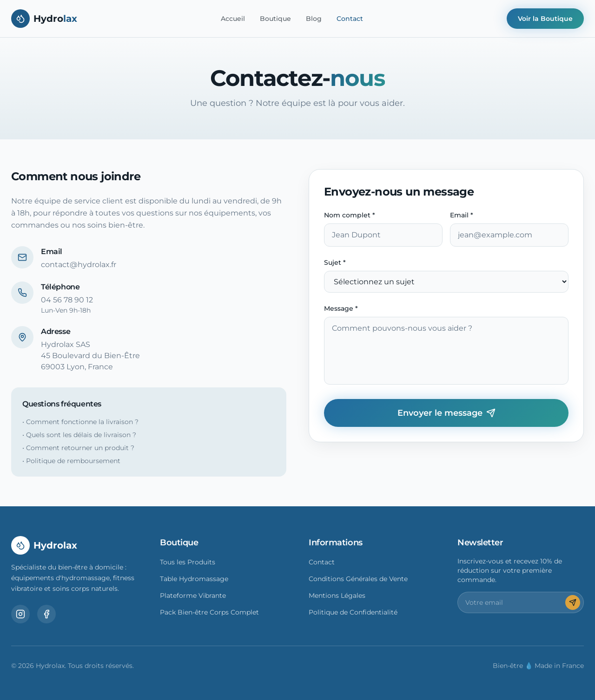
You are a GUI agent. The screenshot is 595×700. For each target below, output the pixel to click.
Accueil (233, 19)
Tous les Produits (188, 562)
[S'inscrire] (573, 602)
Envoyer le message (446, 413)
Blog (314, 19)
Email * (462, 215)
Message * (341, 308)
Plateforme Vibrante (193, 595)
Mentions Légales (337, 595)
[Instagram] (20, 614)
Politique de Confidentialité (353, 612)
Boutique (275, 19)
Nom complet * (350, 215)
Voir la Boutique (545, 19)
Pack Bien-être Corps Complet (209, 612)
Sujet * (335, 262)
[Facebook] (46, 614)
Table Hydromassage (194, 579)
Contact (350, 19)
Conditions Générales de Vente (358, 579)
